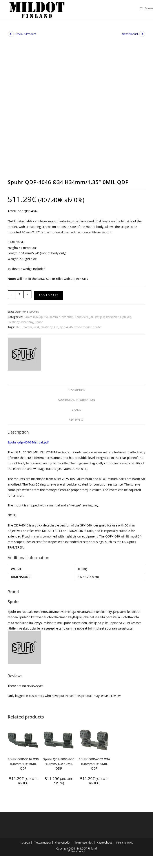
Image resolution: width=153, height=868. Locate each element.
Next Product (130, 36)
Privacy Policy (77, 853)
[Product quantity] (20, 297)
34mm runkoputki (36, 319)
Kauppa (25, 845)
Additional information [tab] (77, 402)
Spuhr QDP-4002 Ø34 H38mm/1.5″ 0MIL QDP (94, 766)
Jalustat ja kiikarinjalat (104, 319)
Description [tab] (76, 392)
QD (56, 329)
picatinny (46, 329)
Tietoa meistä (42, 845)
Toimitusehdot (83, 845)
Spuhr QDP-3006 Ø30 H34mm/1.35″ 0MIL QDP (59, 766)
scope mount (83, 329)
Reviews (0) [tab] (76, 422)
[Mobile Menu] (145, 8)
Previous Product (25, 36)
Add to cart (48, 297)
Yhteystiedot (63, 845)
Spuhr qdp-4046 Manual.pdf (28, 444)
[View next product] (142, 36)
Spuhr (39, 324)
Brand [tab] (76, 412)
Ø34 (36, 329)
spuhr (97, 329)
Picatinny (14, 324)
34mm (28, 329)
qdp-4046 (66, 329)
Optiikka (126, 319)
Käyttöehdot (104, 845)
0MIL (19, 329)
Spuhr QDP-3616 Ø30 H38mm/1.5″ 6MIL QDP (23, 766)
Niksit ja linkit (124, 845)
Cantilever (81, 319)
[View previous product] (11, 36)
